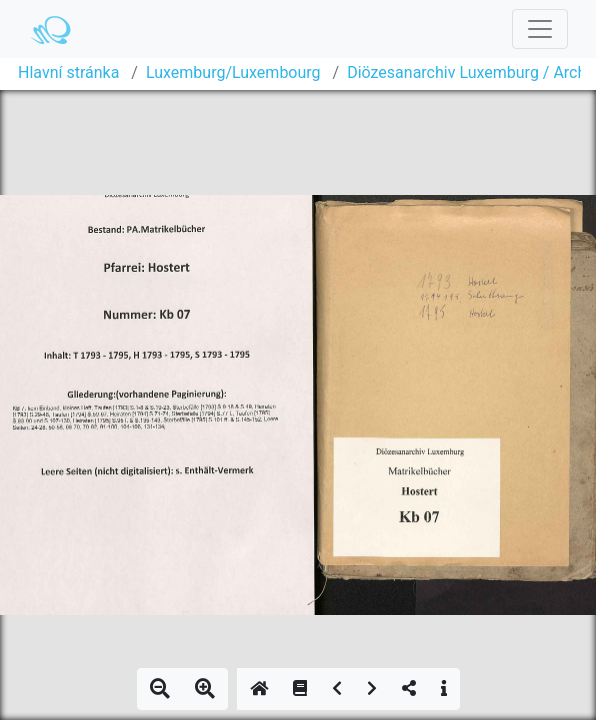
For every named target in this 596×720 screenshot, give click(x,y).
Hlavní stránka (68, 72)
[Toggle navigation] (540, 29)
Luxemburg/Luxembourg (233, 72)
